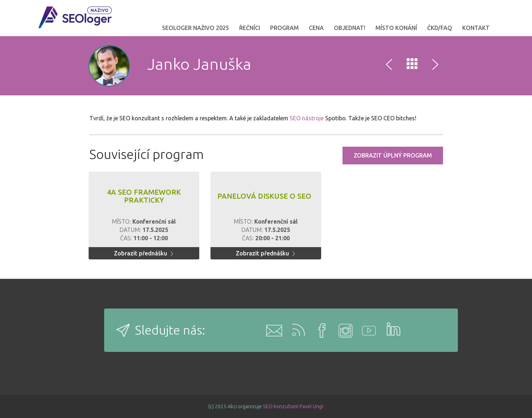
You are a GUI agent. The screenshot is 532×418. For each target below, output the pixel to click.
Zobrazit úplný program (393, 155)
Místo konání (396, 28)
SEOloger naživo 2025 (195, 28)
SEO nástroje (307, 118)
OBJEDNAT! (350, 28)
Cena (316, 28)
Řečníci (250, 28)
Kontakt (476, 28)
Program (284, 28)
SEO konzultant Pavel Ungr (293, 406)
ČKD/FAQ (440, 28)
